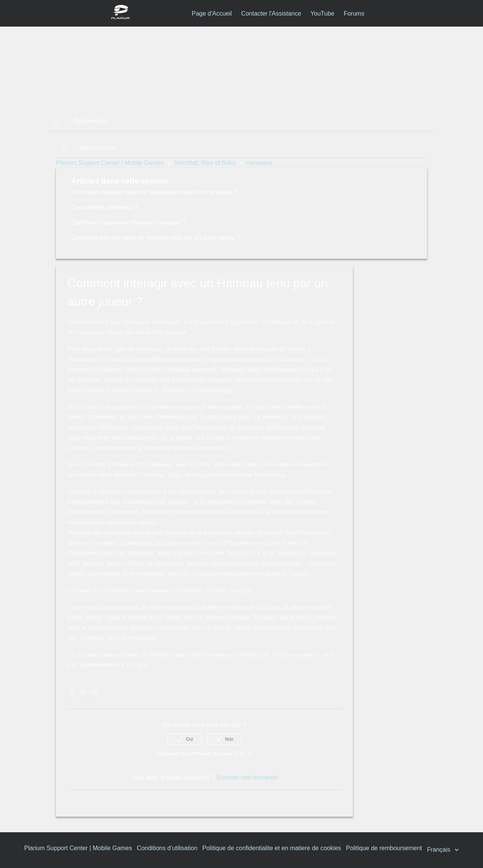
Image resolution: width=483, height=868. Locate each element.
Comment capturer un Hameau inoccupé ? (129, 223)
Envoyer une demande (247, 777)
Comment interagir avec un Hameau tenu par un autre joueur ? (156, 238)
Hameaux (259, 163)
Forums (354, 13)
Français (440, 850)
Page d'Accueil (212, 13)
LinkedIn (95, 698)
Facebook (72, 698)
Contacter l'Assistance (271, 13)
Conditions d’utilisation (167, 848)
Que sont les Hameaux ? (105, 207)
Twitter (83, 698)
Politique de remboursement (384, 848)
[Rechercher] (241, 122)
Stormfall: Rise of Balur (205, 163)
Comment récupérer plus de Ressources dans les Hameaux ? (154, 192)
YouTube (322, 13)
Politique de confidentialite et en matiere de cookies (272, 848)
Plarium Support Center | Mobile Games (110, 163)
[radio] (184, 739)
